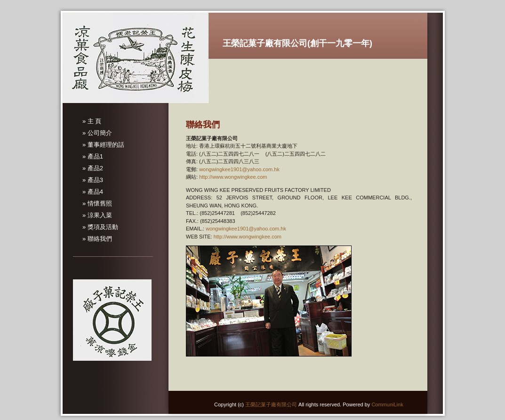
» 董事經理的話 (103, 145)
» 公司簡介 (97, 133)
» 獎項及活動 (100, 227)
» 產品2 (93, 168)
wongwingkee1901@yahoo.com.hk (239, 169)
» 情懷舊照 (97, 203)
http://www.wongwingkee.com (233, 177)
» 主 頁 (92, 121)
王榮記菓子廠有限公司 (271, 404)
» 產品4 (93, 192)
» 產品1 (93, 156)
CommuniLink (387, 404)
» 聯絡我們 (97, 239)
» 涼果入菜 (97, 215)
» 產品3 (93, 180)
